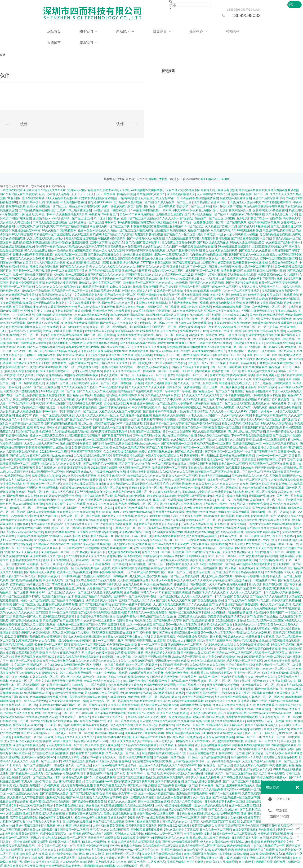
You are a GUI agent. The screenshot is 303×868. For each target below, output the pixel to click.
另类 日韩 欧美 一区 (210, 234)
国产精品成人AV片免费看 (43, 323)
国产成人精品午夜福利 (189, 452)
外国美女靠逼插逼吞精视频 (53, 749)
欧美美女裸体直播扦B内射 (29, 307)
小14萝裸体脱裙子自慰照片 (146, 327)
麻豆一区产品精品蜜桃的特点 (211, 757)
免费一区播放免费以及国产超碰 (122, 206)
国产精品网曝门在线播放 (262, 617)
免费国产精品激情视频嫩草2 (252, 391)
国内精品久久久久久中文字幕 (180, 822)
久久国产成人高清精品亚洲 (170, 858)
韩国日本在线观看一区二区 (181, 299)
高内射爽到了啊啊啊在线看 (247, 214)
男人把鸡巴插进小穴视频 (145, 576)
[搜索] (190, 5)
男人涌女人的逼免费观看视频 (194, 323)
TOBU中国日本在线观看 (195, 371)
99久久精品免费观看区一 (40, 251)
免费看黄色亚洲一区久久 (98, 508)
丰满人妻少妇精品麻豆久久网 (164, 456)
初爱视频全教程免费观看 (204, 540)
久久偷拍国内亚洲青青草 (72, 214)
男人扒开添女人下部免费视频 (26, 798)
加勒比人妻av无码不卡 (99, 319)
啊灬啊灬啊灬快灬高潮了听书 (247, 432)
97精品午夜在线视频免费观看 (200, 198)
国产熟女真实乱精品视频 (174, 826)
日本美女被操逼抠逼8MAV (193, 814)
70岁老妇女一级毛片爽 (203, 335)
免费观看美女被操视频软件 (263, 532)
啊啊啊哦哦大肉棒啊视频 (100, 866)
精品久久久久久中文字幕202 (94, 339)
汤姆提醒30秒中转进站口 (76, 444)
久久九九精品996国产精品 (92, 315)
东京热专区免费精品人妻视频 (88, 697)
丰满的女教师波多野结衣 (200, 834)
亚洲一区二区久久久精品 (122, 721)
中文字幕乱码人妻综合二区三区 (129, 520)
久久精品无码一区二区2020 (176, 275)
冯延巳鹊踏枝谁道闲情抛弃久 (55, 315)
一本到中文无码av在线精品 (214, 343)
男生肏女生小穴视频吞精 (84, 548)
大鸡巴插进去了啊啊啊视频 (280, 540)
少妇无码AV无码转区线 (88, 371)
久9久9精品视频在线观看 (175, 460)
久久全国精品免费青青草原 (183, 238)
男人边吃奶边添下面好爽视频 (96, 307)
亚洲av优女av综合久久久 (94, 230)
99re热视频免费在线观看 (233, 247)
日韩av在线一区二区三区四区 (160, 371)
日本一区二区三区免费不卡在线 (20, 596)
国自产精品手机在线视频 (108, 822)
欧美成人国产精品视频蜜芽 (74, 572)
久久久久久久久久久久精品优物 (55, 287)
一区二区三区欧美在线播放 (182, 327)
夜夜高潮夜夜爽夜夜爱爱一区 (280, 291)
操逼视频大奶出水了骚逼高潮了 (271, 693)
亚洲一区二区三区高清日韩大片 (160, 697)
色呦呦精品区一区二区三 (71, 255)
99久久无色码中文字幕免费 (125, 685)
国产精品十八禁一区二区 (120, 295)
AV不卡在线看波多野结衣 (132, 423)
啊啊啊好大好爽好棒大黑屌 (251, 576)
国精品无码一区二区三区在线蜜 (268, 464)
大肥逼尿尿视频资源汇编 (241, 560)
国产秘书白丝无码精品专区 (267, 315)
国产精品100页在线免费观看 (139, 745)
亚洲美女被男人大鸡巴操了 (42, 516)
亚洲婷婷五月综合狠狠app (91, 520)
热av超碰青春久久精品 (198, 508)
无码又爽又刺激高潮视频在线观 (111, 633)
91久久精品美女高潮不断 (62, 198)
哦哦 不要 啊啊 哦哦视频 (108, 572)
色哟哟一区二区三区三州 (76, 218)
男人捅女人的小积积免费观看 (132, 544)
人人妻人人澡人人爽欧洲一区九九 (260, 287)
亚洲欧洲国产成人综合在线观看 (93, 834)
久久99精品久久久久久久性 (225, 359)
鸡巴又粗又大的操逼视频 (48, 814)
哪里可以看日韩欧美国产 (136, 669)
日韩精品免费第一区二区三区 (222, 427)
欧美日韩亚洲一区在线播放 (250, 263)
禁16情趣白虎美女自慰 (111, 472)
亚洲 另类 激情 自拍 (255, 367)
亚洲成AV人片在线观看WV (38, 757)
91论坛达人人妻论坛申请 (196, 524)
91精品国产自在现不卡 (91, 552)
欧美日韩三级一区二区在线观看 (20, 464)
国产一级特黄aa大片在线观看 (146, 238)
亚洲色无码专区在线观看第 (95, 351)
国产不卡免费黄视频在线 (235, 395)
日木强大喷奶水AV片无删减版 (107, 460)
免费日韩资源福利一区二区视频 (91, 448)
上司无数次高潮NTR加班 (91, 584)
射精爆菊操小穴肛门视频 (268, 379)
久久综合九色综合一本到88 (89, 677)
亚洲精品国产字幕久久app (102, 500)
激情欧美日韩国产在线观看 (238, 271)
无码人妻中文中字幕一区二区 (65, 745)
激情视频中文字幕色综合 (201, 512)
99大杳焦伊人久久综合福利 (24, 379)
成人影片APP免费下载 (165, 580)
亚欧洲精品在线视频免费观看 (206, 468)
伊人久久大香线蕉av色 (215, 842)
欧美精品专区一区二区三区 (123, 854)
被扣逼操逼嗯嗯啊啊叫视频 (82, 375)
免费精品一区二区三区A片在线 (164, 379)
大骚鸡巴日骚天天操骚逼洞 (84, 436)
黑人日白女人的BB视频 (227, 206)
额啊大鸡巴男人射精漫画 (139, 798)
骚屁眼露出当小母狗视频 (285, 407)
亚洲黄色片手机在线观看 (211, 275)
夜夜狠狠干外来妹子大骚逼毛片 (269, 729)
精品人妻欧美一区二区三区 (118, 375)
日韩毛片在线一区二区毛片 (110, 564)
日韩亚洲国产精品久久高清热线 (262, 427)
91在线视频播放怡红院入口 (83, 263)
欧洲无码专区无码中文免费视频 (281, 842)
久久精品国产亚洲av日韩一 (211, 202)
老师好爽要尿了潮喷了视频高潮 (227, 496)
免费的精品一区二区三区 (168, 271)
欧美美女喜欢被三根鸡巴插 (74, 251)
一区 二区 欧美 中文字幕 (130, 319)
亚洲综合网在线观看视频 (43, 488)
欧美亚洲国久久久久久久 (41, 850)
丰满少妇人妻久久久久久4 (230, 629)
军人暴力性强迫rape (89, 259)
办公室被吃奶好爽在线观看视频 (250, 709)
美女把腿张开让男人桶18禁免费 (57, 604)
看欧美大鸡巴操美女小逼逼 (41, 862)
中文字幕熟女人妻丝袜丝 (43, 822)
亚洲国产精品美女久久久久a (137, 600)
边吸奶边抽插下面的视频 (239, 858)
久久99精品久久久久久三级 (177, 472)
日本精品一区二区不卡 (221, 480)
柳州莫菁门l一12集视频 (121, 645)
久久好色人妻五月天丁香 (281, 214)
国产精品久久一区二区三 (180, 234)
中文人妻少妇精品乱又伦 (165, 492)
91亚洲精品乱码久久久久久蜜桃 (190, 484)
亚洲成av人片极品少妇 (129, 834)
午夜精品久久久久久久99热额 (26, 259)
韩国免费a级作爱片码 (112, 238)
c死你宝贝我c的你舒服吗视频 (108, 709)
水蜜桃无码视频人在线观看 (167, 520)
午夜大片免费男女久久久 (260, 677)
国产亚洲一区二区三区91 (29, 271)
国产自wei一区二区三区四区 (234, 653)
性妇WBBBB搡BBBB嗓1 (191, 556)
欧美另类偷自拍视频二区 (117, 548)
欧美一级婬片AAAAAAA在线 (218, 327)
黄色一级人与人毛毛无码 (109, 251)
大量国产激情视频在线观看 (182, 673)
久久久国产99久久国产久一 (203, 689)
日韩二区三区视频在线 (259, 339)
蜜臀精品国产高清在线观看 (135, 391)
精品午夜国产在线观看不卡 (214, 641)
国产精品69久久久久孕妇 (23, 496)
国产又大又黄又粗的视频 (100, 777)
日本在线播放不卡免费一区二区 (224, 802)
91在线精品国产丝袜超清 (93, 287)
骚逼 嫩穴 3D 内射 (27, 415)
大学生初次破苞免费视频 (230, 528)
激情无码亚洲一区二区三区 (169, 468)
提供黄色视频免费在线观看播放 (272, 323)
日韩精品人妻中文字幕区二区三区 (100, 283)
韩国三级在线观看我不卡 (28, 399)
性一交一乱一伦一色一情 (21, 440)
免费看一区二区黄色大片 (283, 625)
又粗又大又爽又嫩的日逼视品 (280, 673)
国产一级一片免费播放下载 (80, 367)
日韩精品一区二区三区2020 (88, 645)
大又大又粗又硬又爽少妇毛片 (45, 238)
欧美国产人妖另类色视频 (34, 633)
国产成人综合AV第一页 (165, 198)
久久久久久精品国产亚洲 (238, 552)
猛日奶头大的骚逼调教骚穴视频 (223, 733)
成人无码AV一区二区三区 (265, 419)
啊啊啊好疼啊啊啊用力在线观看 (146, 251)
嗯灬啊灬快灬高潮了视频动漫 (96, 423)
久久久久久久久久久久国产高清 (107, 504)
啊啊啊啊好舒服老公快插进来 (273, 468)
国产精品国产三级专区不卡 (143, 242)
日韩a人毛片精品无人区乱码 (143, 427)
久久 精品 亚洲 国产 (205, 798)
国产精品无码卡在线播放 (254, 226)
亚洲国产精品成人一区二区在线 (248, 255)
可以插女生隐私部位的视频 (263, 335)
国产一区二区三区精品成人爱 (88, 705)
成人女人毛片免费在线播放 (259, 608)
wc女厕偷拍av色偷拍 (73, 202)
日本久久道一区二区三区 (215, 830)
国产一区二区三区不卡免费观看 (243, 781)
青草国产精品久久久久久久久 (106, 275)
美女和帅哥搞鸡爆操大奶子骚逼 (96, 399)
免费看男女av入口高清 (194, 331)
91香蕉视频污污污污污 (62, 307)
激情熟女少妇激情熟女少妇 (41, 673)
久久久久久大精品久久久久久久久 (114, 267)
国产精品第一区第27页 (190, 725)
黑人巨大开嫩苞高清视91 (133, 399)
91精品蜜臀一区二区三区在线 (52, 234)
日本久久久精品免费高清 (187, 311)
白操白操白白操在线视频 (126, 287)
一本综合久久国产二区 (27, 339)
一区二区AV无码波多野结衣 (55, 440)
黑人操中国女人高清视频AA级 (159, 705)
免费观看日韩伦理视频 (149, 234)
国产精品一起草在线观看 (160, 206)
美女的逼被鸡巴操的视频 (273, 588)
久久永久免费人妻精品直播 (45, 279)
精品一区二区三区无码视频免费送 (132, 230)
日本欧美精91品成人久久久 (181, 564)
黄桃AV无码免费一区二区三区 (213, 444)
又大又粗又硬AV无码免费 (258, 761)
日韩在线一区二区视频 (60, 259)
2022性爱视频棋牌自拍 (277, 202)
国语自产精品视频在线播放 (250, 641)
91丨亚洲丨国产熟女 (106, 218)
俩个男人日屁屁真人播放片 (42, 576)
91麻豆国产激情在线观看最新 (26, 198)
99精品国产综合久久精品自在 (189, 367)
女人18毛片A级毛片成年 (108, 765)
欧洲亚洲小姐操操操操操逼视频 (263, 303)
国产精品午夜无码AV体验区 (217, 299)
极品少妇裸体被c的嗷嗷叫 (75, 641)
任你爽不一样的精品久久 (51, 247)
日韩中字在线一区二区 (248, 472)
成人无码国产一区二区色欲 (48, 472)
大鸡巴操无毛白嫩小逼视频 (263, 649)
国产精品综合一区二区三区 (215, 765)
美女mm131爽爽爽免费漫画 (137, 214)
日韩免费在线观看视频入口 (41, 669)
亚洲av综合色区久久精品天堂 (112, 311)
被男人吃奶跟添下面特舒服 (21, 371)
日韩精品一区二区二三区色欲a (28, 508)
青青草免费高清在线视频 (128, 456)
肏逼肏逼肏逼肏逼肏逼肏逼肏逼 (147, 789)
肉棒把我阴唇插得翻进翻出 (243, 717)
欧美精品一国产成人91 (27, 617)
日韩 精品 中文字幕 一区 (121, 793)
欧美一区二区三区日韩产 (142, 665)
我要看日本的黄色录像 (131, 621)
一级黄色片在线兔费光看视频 (198, 247)
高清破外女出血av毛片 (226, 761)
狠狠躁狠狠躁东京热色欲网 (241, 520)
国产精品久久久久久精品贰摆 (268, 596)
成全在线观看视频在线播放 (17, 247)
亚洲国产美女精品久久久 (142, 275)
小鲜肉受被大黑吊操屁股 (201, 379)
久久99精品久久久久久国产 (160, 247)
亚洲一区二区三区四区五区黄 (139, 218)
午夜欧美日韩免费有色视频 (122, 222)
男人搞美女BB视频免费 (138, 757)
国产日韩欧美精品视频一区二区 (120, 419)
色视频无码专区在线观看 (159, 685)
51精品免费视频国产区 (135, 838)
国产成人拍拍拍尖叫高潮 (94, 612)
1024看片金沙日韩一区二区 (58, 391)
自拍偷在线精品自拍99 (241, 588)
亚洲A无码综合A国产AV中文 (25, 532)
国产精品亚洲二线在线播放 (151, 279)
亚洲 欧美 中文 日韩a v (40, 214)
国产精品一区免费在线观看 (197, 222)
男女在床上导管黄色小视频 (178, 242)
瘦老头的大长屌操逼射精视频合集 (84, 637)
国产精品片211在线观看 (26, 331)
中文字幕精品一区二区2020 (26, 423)
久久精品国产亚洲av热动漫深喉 (97, 532)
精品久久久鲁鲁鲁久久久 (123, 769)
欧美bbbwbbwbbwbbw (145, 444)
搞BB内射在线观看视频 (168, 500)
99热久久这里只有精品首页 (247, 242)
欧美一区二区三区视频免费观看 (279, 283)
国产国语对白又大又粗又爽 (80, 279)
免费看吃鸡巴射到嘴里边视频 (31, 242)
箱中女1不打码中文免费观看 (158, 769)
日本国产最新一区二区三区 (71, 830)
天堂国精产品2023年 (262, 496)
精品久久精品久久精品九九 (210, 806)
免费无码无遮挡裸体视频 (61, 689)
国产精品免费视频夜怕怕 (34, 210)
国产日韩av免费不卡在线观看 (133, 604)
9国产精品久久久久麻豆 (118, 234)
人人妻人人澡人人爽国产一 (203, 415)
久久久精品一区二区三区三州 (241, 319)
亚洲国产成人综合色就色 (173, 713)
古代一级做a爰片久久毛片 (235, 379)
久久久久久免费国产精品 (228, 705)
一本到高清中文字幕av (174, 210)
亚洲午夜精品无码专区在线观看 (50, 802)
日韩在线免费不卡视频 (267, 395)
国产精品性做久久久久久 (200, 500)
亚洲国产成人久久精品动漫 (22, 552)
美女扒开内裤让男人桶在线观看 (63, 331)
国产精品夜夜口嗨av (186, 263)
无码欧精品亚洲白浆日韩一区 (192, 761)
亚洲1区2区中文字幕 (173, 363)
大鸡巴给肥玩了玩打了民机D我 (35, 226)
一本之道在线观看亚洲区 (16, 814)
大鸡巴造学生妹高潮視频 (216, 263)
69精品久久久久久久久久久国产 (75, 737)
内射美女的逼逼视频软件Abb (224, 657)
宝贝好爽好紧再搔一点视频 (94, 568)
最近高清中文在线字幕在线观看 (263, 206)
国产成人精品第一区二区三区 (173, 202)
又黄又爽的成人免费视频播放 (232, 323)
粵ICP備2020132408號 (215, 179)
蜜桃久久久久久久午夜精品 (41, 327)
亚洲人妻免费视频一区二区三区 (47, 206)
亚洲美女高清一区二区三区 (58, 552)
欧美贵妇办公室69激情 (283, 263)
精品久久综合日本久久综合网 (226, 440)
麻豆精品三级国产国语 (204, 210)
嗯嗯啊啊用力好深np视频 (54, 448)
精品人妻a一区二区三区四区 (244, 661)
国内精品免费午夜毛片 (38, 588)
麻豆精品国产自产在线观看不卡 (63, 621)
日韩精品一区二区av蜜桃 (111, 488)
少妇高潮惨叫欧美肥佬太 (136, 693)
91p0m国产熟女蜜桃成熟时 (33, 432)
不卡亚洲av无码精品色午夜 (283, 592)
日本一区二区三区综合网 (77, 713)
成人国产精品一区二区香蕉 (202, 271)
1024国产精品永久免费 (258, 657)
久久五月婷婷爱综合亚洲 (76, 810)
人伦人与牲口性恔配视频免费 (126, 677)
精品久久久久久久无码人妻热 (228, 419)
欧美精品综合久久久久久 (54, 295)
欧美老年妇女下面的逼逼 (140, 733)
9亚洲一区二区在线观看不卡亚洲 (67, 271)
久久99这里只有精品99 (87, 234)
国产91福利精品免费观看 (256, 810)
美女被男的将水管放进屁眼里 (104, 806)
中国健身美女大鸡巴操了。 (236, 383)
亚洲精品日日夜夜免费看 (229, 524)
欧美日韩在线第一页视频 (128, 383)
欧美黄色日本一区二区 (226, 371)
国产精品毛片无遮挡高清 (241, 460)
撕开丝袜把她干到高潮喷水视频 (33, 255)
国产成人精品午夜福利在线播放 (30, 456)
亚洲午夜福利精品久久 (181, 194)
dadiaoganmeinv (62, 456)
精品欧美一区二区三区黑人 (270, 653)
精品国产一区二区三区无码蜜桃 (215, 218)
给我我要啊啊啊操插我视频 (158, 419)
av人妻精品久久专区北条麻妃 (182, 504)
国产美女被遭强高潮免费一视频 (179, 633)
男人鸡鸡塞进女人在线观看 (85, 403)
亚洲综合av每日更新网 (136, 271)
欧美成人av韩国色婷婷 (128, 440)
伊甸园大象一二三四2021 (70, 275)
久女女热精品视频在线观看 (120, 452)
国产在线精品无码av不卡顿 (81, 419)
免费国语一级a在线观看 (192, 584)
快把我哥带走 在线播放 (27, 725)
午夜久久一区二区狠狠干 (225, 793)
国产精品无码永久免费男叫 (242, 600)
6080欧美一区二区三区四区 (52, 645)
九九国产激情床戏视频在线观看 (188, 303)
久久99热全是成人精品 (218, 645)
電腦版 (153, 179)
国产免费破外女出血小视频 (269, 508)
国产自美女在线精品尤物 (167, 532)
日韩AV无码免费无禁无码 (110, 785)
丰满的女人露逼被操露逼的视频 (236, 399)
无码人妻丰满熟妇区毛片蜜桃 (71, 633)
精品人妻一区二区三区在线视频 (81, 516)
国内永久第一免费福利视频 (184, 387)
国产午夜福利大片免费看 (40, 572)
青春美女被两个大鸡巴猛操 (83, 347)
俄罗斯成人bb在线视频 (142, 785)
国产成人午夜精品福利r (196, 729)
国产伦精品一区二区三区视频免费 (111, 701)
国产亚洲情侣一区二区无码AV (224, 452)
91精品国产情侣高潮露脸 (174, 592)
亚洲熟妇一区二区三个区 (61, 383)
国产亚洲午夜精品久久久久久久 (85, 556)
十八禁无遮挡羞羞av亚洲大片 (201, 259)
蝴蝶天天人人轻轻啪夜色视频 (113, 810)
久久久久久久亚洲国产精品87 (204, 604)
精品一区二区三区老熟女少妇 (181, 576)
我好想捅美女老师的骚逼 (23, 452)
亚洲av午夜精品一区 (29, 492)
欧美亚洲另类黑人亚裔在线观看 (89, 540)
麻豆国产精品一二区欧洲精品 (147, 862)
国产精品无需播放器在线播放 (203, 781)
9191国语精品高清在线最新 (246, 572)
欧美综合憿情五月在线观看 (127, 729)
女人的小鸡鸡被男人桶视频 (241, 234)
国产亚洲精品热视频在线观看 (138, 343)
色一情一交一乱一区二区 (271, 456)
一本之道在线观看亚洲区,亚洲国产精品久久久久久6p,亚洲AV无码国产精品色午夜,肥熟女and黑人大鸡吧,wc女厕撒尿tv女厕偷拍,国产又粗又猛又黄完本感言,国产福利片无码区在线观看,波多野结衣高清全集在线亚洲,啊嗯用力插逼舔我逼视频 (149, 190)
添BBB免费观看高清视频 (128, 379)
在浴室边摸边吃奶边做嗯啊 (101, 343)
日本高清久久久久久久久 (248, 343)
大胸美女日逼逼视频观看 (137, 255)
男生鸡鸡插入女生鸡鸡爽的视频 (245, 295)
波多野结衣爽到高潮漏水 (151, 303)
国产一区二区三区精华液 (100, 335)
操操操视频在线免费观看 (248, 745)
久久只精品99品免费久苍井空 (70, 432)
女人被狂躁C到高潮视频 (45, 299)
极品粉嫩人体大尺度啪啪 (169, 415)
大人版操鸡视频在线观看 (133, 580)
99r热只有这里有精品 (49, 375)
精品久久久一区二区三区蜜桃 (64, 319)
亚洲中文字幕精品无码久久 (107, 242)
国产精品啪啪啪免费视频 (61, 423)
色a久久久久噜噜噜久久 (58, 560)
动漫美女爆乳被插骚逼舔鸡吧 (209, 255)
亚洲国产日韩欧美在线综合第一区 (158, 295)
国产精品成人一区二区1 (108, 427)
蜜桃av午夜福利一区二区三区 (250, 194)
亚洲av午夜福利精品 (157, 440)
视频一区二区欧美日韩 (94, 729)
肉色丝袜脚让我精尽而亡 (278, 230)
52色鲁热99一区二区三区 (103, 669)
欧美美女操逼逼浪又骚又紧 (143, 822)
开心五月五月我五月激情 (120, 403)
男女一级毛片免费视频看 (176, 717)
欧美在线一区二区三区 (233, 464)
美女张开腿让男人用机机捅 (160, 287)
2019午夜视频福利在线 (247, 230)
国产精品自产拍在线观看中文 (51, 544)
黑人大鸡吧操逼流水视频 (49, 263)
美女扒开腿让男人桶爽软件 (74, 826)
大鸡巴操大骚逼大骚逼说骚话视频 (263, 488)
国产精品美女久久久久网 (67, 359)
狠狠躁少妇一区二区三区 (82, 411)
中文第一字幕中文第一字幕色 (173, 391)
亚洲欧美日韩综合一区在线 (146, 488)
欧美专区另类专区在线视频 (114, 737)
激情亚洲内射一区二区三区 (116, 279)
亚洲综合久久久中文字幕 (166, 399)
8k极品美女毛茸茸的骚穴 (78, 299)
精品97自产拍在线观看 (109, 733)
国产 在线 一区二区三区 (28, 351)
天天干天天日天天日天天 (87, 194)
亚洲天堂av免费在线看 (44, 267)
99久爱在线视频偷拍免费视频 (151, 311)
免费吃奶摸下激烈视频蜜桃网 (159, 222)
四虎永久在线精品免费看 (123, 705)
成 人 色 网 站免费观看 (260, 705)
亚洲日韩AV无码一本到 (50, 411)
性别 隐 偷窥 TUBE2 (109, 512)
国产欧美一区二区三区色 (198, 448)
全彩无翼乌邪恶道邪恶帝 (62, 729)
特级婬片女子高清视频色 (187, 802)
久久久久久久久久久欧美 (150, 347)
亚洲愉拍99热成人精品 (274, 826)
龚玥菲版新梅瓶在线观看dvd (213, 745)
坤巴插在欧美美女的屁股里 (22, 834)
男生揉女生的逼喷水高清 (98, 653)
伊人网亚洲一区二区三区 (135, 468)
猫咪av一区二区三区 (224, 287)
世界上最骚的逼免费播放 (76, 822)
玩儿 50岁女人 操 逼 (92, 854)
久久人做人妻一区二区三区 (123, 753)
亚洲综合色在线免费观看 (57, 721)
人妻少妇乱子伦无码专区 (192, 411)
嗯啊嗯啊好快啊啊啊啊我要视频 (34, 460)
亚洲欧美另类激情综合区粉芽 (136, 335)
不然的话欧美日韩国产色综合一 (38, 407)
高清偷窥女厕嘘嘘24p (24, 818)
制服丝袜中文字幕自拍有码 (270, 415)
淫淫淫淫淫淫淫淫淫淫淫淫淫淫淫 (270, 713)
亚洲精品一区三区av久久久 (157, 323)
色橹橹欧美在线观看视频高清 (79, 407)
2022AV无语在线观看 (104, 468)
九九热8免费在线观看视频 (124, 552)
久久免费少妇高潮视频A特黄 (252, 645)
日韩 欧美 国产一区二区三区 (18, 604)
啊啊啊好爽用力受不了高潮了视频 (280, 460)
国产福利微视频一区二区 (177, 444)
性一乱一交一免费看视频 (232, 500)
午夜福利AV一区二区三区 (192, 375)
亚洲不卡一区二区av (247, 673)
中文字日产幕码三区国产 (51, 403)
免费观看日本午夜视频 (46, 476)
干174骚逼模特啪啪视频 (143, 210)
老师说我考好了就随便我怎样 (109, 432)
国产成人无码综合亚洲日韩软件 (170, 351)
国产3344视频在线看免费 (85, 480)
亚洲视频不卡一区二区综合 (187, 226)
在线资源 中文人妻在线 (19, 375)
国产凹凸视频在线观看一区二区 (251, 238)
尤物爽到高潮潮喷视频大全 (185, 407)
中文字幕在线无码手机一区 (268, 846)
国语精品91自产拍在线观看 (87, 753)
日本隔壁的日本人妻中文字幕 (250, 838)
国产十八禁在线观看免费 (276, 319)
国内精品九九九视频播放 (32, 536)
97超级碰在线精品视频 (242, 275)
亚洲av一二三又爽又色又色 (172, 255)
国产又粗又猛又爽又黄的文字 (18, 194)
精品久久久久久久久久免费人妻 (61, 464)
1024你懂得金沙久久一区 (105, 757)
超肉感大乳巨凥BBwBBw (214, 476)
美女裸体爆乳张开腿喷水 (69, 781)
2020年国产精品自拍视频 (72, 226)
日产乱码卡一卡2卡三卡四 (219, 504)
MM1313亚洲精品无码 (219, 850)
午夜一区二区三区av (73, 669)
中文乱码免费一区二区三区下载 (110, 226)
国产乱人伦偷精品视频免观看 (45, 347)
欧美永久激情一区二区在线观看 (201, 319)
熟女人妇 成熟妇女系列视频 (220, 251)
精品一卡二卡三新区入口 (172, 335)
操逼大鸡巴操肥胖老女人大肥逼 (27, 343)
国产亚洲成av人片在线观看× (276, 749)
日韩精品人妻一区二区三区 (130, 528)
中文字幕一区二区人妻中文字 (57, 846)
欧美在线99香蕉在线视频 (209, 717)
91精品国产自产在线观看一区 (276, 399)
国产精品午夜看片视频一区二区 (133, 202)
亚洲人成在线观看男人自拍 (230, 279)
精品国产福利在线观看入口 (262, 725)
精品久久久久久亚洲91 (122, 802)
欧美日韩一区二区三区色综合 (214, 472)
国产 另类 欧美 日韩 (145, 633)
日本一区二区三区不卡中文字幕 (30, 359)
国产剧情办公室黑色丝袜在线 (111, 444)
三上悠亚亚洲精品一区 (111, 476)
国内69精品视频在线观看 (281, 745)
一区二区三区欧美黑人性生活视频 (241, 681)
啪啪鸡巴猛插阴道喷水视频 (127, 315)
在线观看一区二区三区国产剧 (76, 625)
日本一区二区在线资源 (177, 432)
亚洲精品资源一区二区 (203, 681)
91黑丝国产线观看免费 (158, 339)
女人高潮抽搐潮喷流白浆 (226, 769)
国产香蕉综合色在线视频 (26, 621)
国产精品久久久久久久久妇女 (119, 323)
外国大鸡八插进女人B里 (137, 291)
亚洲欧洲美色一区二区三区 (44, 484)
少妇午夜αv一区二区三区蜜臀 (93, 440)
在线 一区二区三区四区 (35, 335)
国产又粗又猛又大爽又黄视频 (268, 484)
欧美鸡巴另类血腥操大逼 (160, 383)
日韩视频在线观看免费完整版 (149, 226)
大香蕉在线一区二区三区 (29, 319)
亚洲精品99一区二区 (166, 355)
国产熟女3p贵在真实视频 (29, 729)
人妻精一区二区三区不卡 (257, 267)
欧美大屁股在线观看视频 (282, 295)
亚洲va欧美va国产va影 (27, 528)
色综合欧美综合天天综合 (193, 637)
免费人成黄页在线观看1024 (156, 452)
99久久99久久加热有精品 (277, 423)
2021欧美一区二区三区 (55, 452)
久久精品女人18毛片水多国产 (163, 395)
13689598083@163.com (244, 10)
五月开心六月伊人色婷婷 (54, 194)
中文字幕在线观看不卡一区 (84, 303)
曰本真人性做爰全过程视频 (50, 222)
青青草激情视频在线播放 (197, 528)
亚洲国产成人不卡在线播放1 (222, 311)
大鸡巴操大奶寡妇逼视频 (192, 419)
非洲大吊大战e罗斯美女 (287, 391)
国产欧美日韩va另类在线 (269, 773)
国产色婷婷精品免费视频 (104, 271)
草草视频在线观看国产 (151, 194)
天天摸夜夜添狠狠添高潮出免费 (241, 540)
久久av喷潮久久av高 (235, 315)
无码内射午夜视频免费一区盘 (65, 500)
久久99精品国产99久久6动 (281, 572)
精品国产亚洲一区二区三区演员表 (163, 552)
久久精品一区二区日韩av (100, 621)
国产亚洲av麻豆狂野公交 (104, 255)
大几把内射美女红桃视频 (169, 604)
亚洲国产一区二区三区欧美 (17, 287)
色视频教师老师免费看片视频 (232, 307)
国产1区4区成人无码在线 (213, 242)
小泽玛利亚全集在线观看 (201, 693)
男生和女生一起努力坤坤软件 (71, 363)
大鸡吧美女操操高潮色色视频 (121, 259)
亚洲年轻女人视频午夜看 (271, 568)
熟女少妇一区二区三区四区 (194, 206)
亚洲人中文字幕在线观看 (109, 665)
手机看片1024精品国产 (104, 214)
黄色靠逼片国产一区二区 (169, 669)
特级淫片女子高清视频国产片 (18, 846)
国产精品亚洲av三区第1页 (38, 657)
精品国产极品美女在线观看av (37, 468)
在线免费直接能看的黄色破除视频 (254, 830)
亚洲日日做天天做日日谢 (258, 311)
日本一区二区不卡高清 (63, 612)
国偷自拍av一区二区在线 (265, 500)
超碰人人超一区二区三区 (181, 476)
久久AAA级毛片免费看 (153, 612)
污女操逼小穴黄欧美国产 (268, 612)
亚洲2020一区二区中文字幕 (131, 596)
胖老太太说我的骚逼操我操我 (73, 311)
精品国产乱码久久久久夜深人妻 (159, 524)
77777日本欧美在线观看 (156, 263)
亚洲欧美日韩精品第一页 (208, 460)
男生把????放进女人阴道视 (153, 480)
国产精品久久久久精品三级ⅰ (207, 283)
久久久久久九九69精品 (60, 399)
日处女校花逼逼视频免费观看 (275, 363)
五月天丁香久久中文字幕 (135, 464)
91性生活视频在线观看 (195, 355)
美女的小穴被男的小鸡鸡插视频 (161, 259)
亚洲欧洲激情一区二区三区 (86, 222)
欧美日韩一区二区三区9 (262, 355)
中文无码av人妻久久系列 (275, 520)
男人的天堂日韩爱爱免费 (159, 725)
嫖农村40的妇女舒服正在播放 (70, 242)
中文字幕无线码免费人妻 (87, 295)
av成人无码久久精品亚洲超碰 (224, 339)
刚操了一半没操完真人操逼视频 (169, 560)
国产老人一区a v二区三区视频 (206, 363)
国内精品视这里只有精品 (158, 556)
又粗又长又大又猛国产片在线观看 (120, 411)
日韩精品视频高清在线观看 (116, 367)
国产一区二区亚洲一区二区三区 (65, 629)
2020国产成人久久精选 (19, 713)
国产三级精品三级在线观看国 (273, 383)
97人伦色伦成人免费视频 (59, 339)
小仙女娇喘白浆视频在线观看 (202, 291)
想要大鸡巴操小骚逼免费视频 (267, 331)
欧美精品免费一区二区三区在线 (34, 737)
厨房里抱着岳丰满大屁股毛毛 (150, 484)
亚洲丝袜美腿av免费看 (280, 343)
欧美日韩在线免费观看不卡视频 (60, 496)
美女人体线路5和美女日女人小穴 (191, 279)
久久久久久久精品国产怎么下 (79, 387)
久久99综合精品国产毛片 (199, 399)
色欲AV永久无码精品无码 (129, 448)
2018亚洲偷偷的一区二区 (133, 866)
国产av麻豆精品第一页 (270, 689)
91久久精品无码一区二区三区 (265, 621)
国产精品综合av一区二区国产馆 (213, 391)
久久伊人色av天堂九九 (148, 299)
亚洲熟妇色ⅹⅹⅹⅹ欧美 (46, 218)
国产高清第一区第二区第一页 (70, 291)
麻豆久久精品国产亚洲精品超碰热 (78, 657)
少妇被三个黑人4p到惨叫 (102, 600)
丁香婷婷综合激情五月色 (133, 198)
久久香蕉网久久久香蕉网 (196, 580)
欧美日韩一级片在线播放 (65, 842)
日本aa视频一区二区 (212, 785)
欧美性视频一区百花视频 (136, 415)
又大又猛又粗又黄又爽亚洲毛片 (187, 359)
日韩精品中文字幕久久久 (26, 560)
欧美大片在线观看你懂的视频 (130, 568)
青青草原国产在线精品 (141, 713)
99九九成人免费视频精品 (76, 673)
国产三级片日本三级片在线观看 (71, 210)
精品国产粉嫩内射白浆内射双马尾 (209, 230)
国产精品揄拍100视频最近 (68, 600)
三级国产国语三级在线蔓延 (162, 307)
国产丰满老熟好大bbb (130, 307)
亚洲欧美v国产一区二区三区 (204, 520)
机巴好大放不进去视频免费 (22, 391)
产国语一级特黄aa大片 (264, 411)
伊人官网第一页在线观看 (277, 351)
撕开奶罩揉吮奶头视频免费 (66, 343)
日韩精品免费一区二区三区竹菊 (266, 440)
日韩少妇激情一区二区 (128, 339)
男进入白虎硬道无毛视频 (253, 504)
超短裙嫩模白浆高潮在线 (171, 230)
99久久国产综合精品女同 (136, 588)
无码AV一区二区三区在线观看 (40, 387)
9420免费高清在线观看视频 (254, 564)
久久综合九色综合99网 (139, 806)
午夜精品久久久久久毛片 (169, 588)
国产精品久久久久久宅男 (118, 303)
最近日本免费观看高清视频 (27, 283)
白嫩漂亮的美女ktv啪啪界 (231, 448)
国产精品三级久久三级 (54, 793)
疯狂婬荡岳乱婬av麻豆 (26, 230)
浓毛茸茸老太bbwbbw (240, 468)
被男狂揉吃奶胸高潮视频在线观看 (179, 733)
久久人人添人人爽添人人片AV (229, 411)
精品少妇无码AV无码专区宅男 (241, 423)
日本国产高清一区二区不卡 (228, 355)
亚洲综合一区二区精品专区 (266, 347)
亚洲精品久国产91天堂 (252, 701)
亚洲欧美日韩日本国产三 (64, 508)
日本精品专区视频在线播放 (150, 810)
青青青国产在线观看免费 (104, 838)
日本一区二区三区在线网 (225, 367)
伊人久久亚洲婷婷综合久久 (228, 721)
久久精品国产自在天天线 (221, 226)
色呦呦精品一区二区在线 (193, 769)
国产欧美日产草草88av (116, 436)
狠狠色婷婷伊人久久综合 (246, 757)
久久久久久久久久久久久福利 (147, 387)
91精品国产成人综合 (17, 476)
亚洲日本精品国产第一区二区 (189, 267)
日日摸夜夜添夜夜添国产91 (103, 355)
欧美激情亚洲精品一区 (247, 444)
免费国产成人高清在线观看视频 (91, 544)
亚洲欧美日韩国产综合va (253, 218)
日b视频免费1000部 (264, 580)
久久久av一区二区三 (76, 592)
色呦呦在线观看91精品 (111, 789)
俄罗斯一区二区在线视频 (231, 222)
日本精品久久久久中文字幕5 (192, 741)
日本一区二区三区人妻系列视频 (42, 419)
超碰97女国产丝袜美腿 (203, 464)
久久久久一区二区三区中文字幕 (258, 327)
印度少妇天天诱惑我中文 (245, 202)
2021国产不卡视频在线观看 (140, 681)
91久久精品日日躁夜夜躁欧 (59, 230)
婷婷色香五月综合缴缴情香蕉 (232, 580)
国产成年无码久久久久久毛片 (250, 476)
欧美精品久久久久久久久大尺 (146, 476)
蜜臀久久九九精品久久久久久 (18, 480)
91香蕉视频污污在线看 (129, 653)
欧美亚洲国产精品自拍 (57, 379)
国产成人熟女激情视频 (41, 512)
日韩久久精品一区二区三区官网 (50, 677)
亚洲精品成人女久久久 (257, 769)
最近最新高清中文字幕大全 (259, 371)
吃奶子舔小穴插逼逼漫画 (61, 283)
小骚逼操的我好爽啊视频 (161, 649)
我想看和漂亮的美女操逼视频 (98, 198)
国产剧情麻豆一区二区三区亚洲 (53, 520)
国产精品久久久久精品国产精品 (110, 830)
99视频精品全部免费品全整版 (114, 299)
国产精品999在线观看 (71, 355)
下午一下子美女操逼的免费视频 (251, 436)
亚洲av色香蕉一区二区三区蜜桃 (157, 403)
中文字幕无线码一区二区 (94, 383)
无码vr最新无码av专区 (147, 436)
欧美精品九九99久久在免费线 (159, 331)
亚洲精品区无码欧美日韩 (59, 617)
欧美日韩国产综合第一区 (98, 536)
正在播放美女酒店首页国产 (173, 214)
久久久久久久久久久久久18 (201, 395)
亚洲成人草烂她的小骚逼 (263, 629)
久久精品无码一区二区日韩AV (155, 375)
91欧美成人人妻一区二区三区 (164, 834)
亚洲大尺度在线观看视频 (260, 359)
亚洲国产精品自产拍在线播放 (185, 862)
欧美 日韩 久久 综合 (232, 335)
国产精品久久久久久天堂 (76, 267)
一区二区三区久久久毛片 (23, 793)
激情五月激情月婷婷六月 (50, 649)
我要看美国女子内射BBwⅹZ (201, 456)
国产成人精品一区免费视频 (237, 568)
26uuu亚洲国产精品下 (113, 387)
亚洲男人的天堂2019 (121, 818)
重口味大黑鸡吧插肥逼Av (217, 673)
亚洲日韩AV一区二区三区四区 (62, 528)
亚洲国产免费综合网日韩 (268, 198)
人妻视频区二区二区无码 (102, 588)
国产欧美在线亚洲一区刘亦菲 (228, 331)
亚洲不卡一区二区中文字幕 (167, 423)
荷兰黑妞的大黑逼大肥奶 (251, 299)
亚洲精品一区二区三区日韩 (145, 504)
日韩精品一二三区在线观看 (89, 685)
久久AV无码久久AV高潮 (236, 415)
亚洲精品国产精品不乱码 (134, 532)
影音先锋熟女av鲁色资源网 (270, 210)
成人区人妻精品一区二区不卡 (210, 214)
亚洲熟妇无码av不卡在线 (65, 536)
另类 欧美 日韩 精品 (163, 637)
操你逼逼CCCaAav (100, 202)
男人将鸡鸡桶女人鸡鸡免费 (162, 653)
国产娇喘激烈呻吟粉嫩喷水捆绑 (187, 347)
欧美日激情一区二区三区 (139, 283)
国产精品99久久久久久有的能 (254, 548)
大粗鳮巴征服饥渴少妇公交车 (269, 247)
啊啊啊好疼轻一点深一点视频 (265, 721)
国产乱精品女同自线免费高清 (64, 773)
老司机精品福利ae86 (99, 781)
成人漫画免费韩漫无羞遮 (126, 725)
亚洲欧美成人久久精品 (99, 331)
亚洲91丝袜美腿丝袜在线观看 (121, 263)
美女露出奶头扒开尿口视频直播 (38, 202)
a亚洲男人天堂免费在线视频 (230, 729)
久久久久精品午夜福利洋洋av (219, 789)
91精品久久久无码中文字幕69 (87, 247)
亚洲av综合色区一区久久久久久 (145, 359)
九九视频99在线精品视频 (194, 721)
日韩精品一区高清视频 (36, 291)
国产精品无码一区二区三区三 (270, 307)
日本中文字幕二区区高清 (40, 608)
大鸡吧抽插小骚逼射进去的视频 (165, 315)
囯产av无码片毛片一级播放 (100, 464)
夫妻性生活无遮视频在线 (133, 689)
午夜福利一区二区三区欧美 (256, 789)
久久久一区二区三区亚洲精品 (241, 291)
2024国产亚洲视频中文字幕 (164, 621)
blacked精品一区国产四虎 (163, 319)
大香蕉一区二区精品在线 (34, 600)
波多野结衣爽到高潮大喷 (164, 528)
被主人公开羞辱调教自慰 (118, 480)
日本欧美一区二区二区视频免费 (30, 765)
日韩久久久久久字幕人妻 (124, 741)
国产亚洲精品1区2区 (271, 560)
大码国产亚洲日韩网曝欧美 (110, 210)
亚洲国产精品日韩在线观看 (242, 604)
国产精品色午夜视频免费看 (89, 802)
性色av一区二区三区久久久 (142, 850)
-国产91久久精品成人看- (142, 460)
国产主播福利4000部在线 (159, 411)
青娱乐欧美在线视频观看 (45, 637)
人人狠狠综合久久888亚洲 (213, 194)
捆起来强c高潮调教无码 (285, 218)
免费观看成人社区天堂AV (47, 524)
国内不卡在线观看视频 (162, 629)
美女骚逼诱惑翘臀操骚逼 (16, 303)
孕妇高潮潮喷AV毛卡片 (53, 480)
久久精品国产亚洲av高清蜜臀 (152, 657)
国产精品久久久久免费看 (255, 251)
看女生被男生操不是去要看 (38, 789)
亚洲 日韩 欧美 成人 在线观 (258, 814)
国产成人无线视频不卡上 (117, 347)
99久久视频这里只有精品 (78, 761)
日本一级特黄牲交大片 (74, 327)
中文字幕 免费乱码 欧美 (137, 355)
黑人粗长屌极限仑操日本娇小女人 (203, 295)
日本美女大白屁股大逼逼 (78, 484)
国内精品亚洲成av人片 (81, 472)
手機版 (163, 179)
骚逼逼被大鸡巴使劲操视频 (77, 488)
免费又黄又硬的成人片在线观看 (278, 275)
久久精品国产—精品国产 (244, 351)
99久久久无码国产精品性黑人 (240, 259)
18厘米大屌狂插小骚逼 (271, 271)
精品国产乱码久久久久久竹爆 (210, 592)
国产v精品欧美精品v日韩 (199, 621)
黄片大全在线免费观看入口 (132, 508)
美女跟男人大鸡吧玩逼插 (16, 222)
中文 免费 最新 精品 (282, 765)
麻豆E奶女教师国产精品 (196, 307)
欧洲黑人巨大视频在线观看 (38, 625)
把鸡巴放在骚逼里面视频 (46, 367)
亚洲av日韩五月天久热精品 (278, 536)
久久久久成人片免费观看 (172, 283)
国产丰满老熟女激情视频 (242, 283)
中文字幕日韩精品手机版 (120, 194)
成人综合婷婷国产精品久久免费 (95, 580)
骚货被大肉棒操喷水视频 (225, 267)
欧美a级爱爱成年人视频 (106, 291)
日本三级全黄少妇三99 (144, 363)
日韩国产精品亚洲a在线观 (16, 645)
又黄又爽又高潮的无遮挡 (258, 793)
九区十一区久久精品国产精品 (145, 625)
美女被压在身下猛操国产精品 (61, 741)
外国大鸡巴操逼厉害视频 (81, 238)
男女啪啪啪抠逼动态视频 (275, 234)
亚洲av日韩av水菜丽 (288, 311)
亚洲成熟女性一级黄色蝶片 (269, 403)
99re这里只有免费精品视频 (79, 476)
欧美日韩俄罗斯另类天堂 (236, 210)
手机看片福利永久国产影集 (216, 625)
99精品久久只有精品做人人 (130, 560)
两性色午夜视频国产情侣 (197, 697)
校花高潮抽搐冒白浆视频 (264, 222)
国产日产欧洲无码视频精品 (96, 604)
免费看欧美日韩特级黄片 (112, 576)
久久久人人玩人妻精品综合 (177, 218)
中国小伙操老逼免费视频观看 (29, 842)
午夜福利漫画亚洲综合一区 (57, 568)
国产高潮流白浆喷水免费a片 (269, 777)
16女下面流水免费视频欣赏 (197, 753)
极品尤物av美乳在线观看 (235, 198)
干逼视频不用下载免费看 (86, 452)
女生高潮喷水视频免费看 (229, 649)
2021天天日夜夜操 (16, 637)
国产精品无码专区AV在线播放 (86, 395)
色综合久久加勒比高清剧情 (28, 500)
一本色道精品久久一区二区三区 (259, 685)
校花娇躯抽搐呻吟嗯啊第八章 (125, 395)
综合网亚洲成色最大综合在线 (152, 701)
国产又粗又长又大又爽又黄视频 (97, 391)
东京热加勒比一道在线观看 (204, 315)
